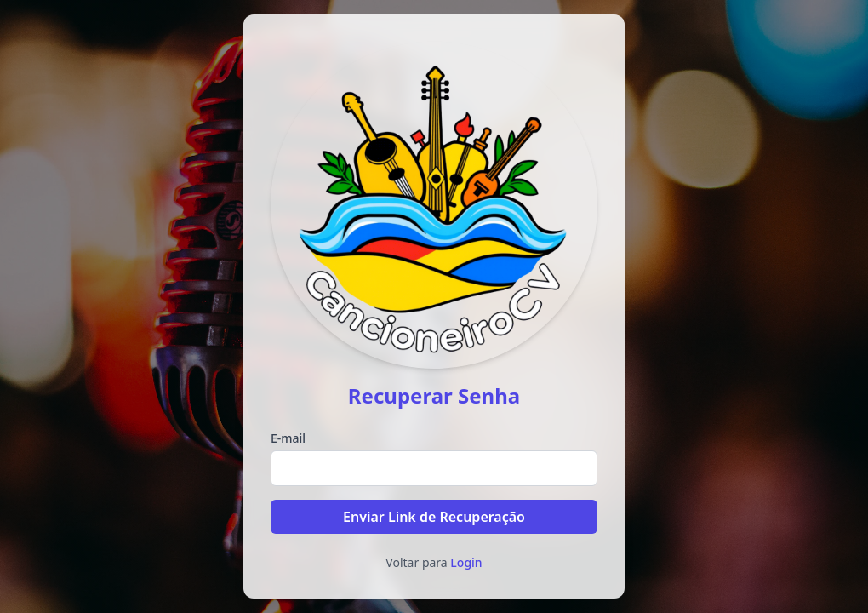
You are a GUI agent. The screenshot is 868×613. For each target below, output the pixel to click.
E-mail (288, 438)
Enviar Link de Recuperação (434, 517)
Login (466, 562)
